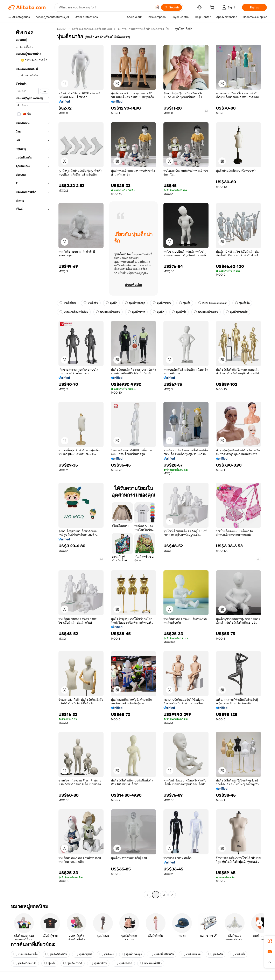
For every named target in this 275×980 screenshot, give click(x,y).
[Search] (171, 7)
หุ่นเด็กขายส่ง (162, 303)
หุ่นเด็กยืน (91, 303)
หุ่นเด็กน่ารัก (136, 312)
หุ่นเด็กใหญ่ (68, 303)
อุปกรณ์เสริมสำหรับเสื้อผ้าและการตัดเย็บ (143, 29)
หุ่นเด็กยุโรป (83, 954)
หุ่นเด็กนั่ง (179, 312)
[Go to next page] (172, 895)
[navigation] (31, 462)
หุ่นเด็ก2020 (123, 963)
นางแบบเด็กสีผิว (151, 963)
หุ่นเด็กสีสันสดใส (237, 312)
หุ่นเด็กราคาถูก (135, 303)
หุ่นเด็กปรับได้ (73, 963)
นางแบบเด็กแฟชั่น (108, 312)
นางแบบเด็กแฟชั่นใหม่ (74, 312)
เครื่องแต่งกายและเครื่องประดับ (92, 29)
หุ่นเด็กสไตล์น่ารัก (25, 963)
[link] (270, 941)
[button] (157, 7)
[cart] (213, 8)
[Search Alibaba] (105, 7)
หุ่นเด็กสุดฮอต (191, 954)
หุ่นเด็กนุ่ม (107, 954)
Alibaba (61, 29)
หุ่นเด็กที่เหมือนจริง (162, 954)
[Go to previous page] (147, 895)
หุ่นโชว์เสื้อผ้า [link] (184, 29)
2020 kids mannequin (213, 303)
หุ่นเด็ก (111, 303)
